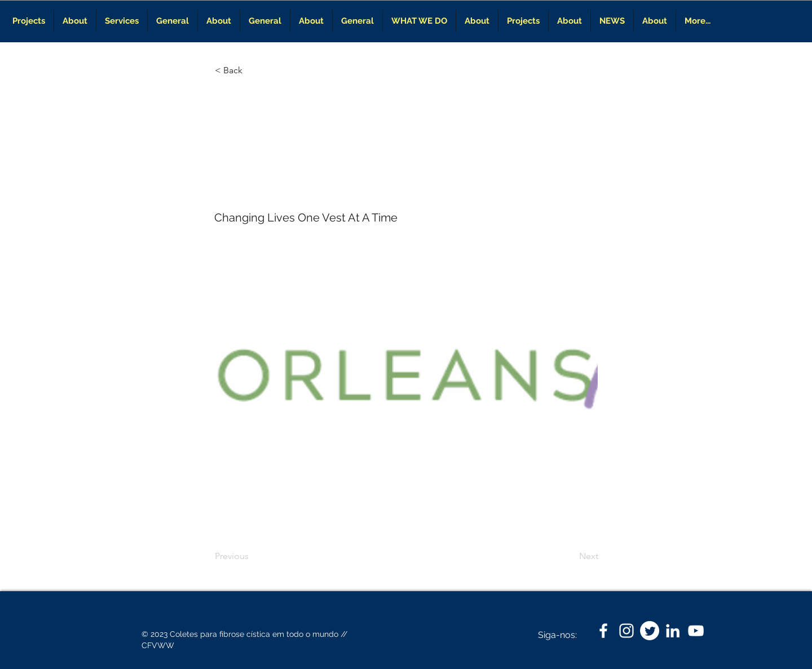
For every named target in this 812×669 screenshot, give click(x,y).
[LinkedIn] (673, 631)
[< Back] (252, 70)
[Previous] (252, 556)
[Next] (570, 556)
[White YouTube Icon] (696, 631)
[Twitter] (650, 631)
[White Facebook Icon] (603, 631)
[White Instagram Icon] (626, 631)
